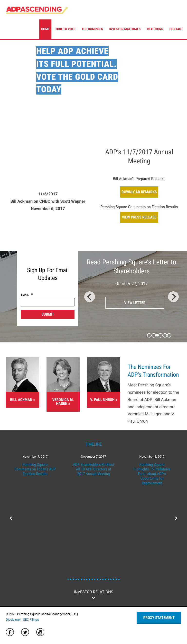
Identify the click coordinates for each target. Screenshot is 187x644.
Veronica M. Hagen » (63, 402)
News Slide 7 (87, 579)
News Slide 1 (71, 579)
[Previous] (90, 297)
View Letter (135, 303)
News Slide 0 (68, 579)
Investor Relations (93, 592)
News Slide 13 (103, 579)
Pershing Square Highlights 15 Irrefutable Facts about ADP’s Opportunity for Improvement (152, 474)
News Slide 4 (79, 579)
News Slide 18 (116, 579)
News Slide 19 (119, 579)
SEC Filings (31, 620)
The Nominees (92, 29)
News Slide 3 (76, 579)
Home (45, 29)
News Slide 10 (95, 579)
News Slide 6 (84, 579)
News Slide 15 (108, 579)
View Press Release (139, 217)
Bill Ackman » (22, 400)
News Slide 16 (111, 579)
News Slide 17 (114, 579)
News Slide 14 (106, 579)
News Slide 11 (98, 579)
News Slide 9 (92, 579)
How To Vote (65, 29)
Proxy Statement (159, 618)
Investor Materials (125, 29)
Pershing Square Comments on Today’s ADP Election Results (35, 469)
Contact (176, 29)
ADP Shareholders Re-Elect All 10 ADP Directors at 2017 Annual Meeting (94, 469)
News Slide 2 (73, 579)
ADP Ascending (37, 10)
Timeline (93, 444)
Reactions (155, 29)
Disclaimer (13, 620)
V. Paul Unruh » (104, 400)
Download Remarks (139, 192)
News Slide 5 (81, 579)
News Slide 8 (89, 579)
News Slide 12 (100, 579)
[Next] (173, 297)
